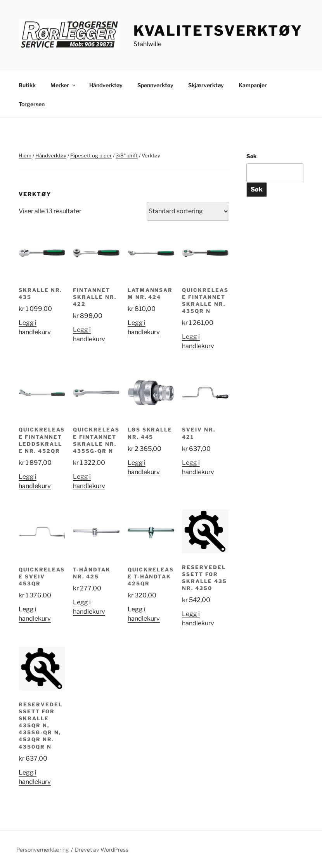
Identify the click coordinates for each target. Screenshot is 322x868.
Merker (63, 85)
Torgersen (32, 104)
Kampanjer (253, 85)
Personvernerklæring (42, 850)
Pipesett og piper (91, 155)
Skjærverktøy (206, 85)
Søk (252, 156)
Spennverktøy (155, 85)
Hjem (25, 155)
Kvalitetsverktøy (218, 31)
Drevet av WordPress (102, 850)
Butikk (27, 85)
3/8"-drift (127, 155)
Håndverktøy (106, 85)
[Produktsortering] (188, 211)
